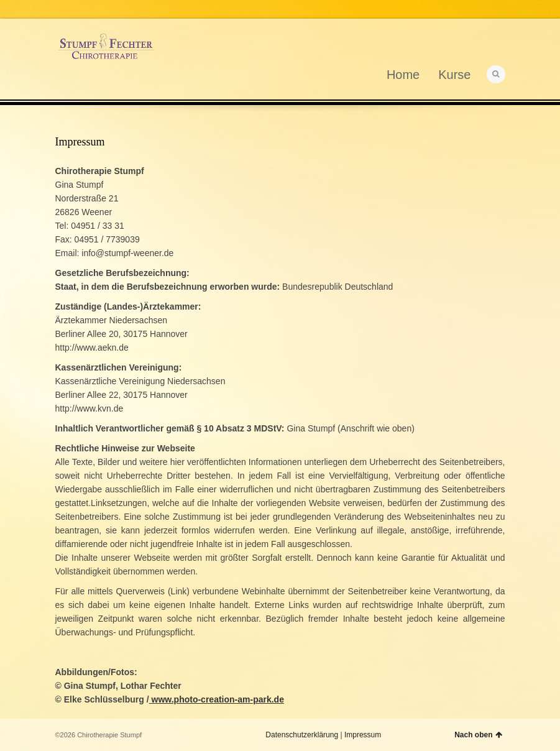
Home (403, 75)
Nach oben (478, 735)
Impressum (363, 735)
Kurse (454, 75)
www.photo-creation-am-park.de (217, 699)
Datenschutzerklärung (302, 735)
